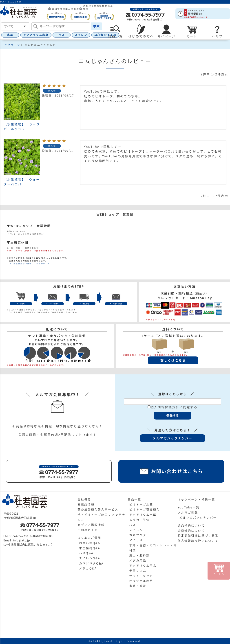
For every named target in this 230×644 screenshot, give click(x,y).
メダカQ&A (88, 568)
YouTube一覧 (189, 507)
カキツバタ (138, 535)
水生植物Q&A (90, 548)
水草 (10, 35)
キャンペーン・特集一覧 (196, 499)
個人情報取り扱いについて (198, 541)
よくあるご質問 (89, 538)
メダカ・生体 (139, 520)
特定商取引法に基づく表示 (198, 536)
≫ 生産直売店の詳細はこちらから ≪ (28, 264)
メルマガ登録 (188, 512)
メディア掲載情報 (91, 525)
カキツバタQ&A (91, 563)
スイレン (81, 35)
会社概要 (84, 499)
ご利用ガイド (88, 530)
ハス (62, 35)
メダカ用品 (138, 560)
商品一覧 (134, 499)
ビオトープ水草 (141, 505)
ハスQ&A (86, 553)
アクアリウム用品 (143, 566)
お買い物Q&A (90, 543)
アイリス (136, 540)
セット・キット (141, 576)
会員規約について (191, 531)
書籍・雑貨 (138, 586)
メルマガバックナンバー (198, 518)
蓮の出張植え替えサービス (98, 510)
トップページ (11, 45)
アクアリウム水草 (36, 35)
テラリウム (138, 571)
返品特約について (191, 525)
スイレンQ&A (90, 558)
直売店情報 (86, 505)
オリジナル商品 (141, 581)
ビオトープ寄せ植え (144, 510)
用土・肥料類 (139, 555)
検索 (96, 26)
